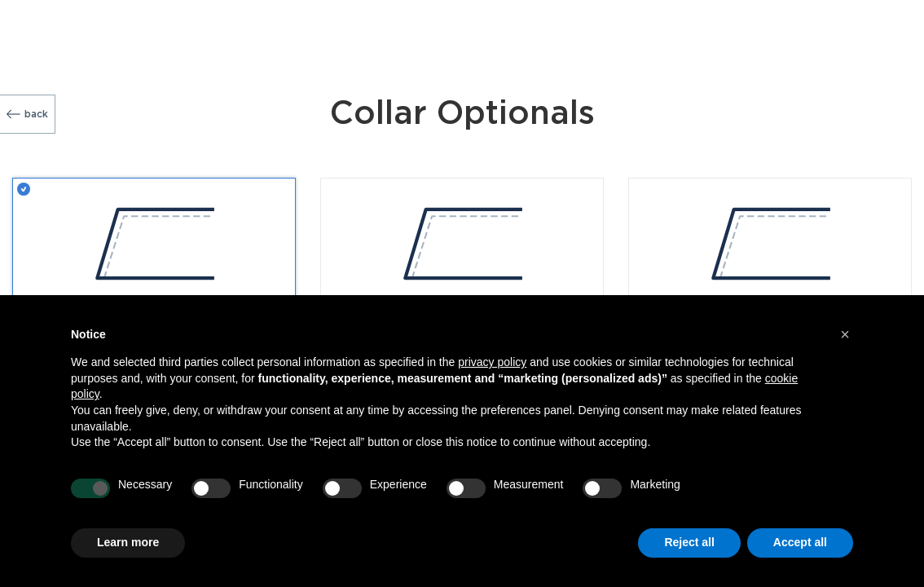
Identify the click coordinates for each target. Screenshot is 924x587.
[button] (845, 334)
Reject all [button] (689, 542)
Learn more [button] (128, 542)
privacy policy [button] (492, 362)
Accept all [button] (800, 542)
